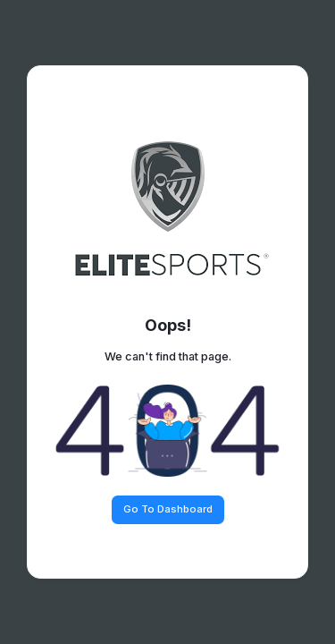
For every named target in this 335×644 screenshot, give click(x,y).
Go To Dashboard (168, 509)
